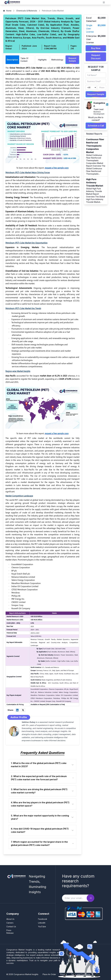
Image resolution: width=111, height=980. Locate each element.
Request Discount (96, 57)
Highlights (42, 60)
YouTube (42, 927)
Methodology (57, 60)
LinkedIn (42, 923)
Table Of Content (24, 60)
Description (12, 60)
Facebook (43, 919)
